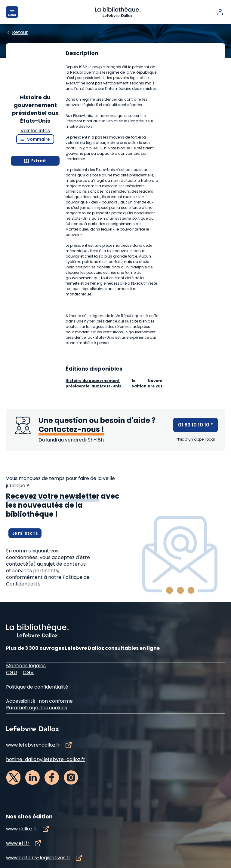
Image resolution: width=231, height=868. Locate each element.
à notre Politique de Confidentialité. (48, 668)
